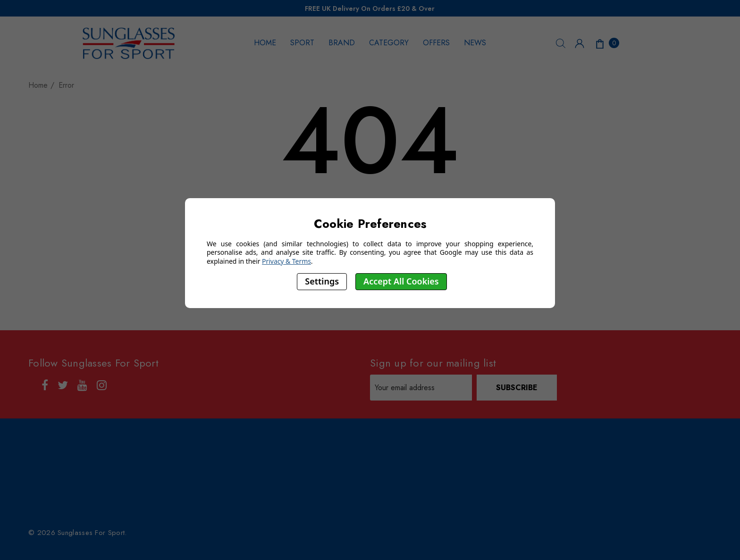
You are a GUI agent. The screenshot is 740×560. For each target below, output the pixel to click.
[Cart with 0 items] (606, 43)
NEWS (475, 43)
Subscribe (517, 388)
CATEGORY (389, 43)
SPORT (302, 43)
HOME (265, 43)
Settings (322, 281)
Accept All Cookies (401, 281)
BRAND (342, 43)
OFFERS (436, 43)
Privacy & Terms (286, 261)
